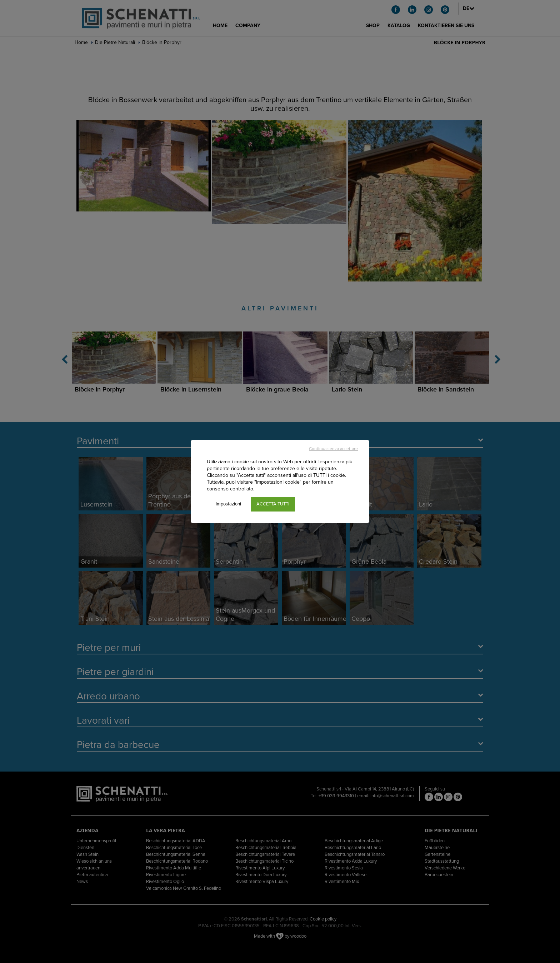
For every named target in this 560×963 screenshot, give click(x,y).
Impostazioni (228, 504)
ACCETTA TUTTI (273, 504)
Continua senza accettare (333, 449)
